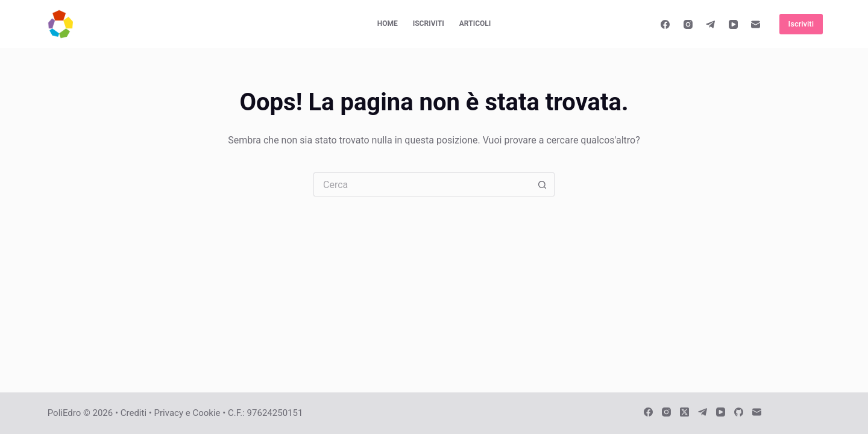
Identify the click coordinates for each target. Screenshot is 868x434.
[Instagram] (688, 24)
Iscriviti (429, 24)
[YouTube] (734, 24)
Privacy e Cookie (187, 413)
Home (388, 24)
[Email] (756, 24)
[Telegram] (711, 24)
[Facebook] (665, 24)
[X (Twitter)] (684, 412)
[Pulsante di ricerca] (542, 184)
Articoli (475, 24)
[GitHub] (739, 412)
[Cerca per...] (422, 184)
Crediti (134, 413)
